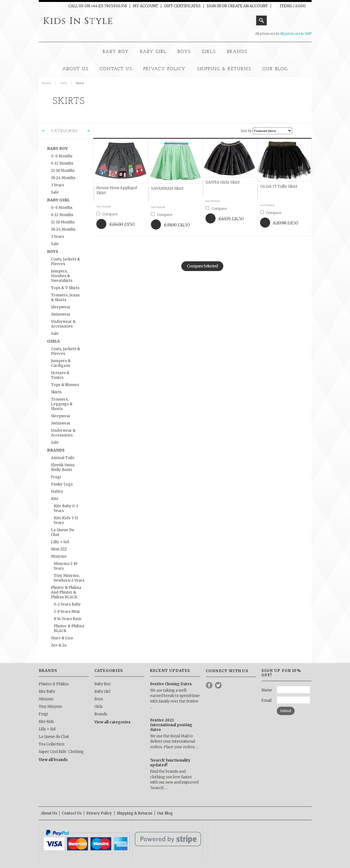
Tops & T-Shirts (65, 288)
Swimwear (61, 314)
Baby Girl (153, 52)
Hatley (57, 492)
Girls (209, 52)
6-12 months (62, 163)
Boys (184, 52)
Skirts (56, 392)
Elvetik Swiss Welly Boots (63, 467)
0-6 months (62, 156)
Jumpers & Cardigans (61, 363)
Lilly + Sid (60, 542)
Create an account (248, 6)
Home (47, 83)
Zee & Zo (59, 645)
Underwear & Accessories (63, 324)
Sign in (214, 6)
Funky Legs (62, 484)
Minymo (59, 556)
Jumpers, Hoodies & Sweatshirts (62, 276)
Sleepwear (61, 307)
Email (266, 700)
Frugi (56, 477)
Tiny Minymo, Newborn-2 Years (69, 578)
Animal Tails (63, 458)
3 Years (57, 185)
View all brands (53, 760)
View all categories (112, 722)
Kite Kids (46, 722)
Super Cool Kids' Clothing (61, 752)
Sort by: (247, 131)
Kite (55, 499)
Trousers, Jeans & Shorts (65, 298)
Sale (55, 192)
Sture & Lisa (62, 638)
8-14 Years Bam (68, 619)
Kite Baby (47, 692)
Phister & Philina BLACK (69, 628)
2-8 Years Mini (67, 612)
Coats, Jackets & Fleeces (65, 262)
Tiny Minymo (50, 707)
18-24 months (63, 178)
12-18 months (63, 171)
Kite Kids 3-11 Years (66, 520)
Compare (110, 214)
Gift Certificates (182, 6)
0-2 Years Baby (67, 604)
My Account (145, 6)
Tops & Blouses (65, 385)
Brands (237, 52)
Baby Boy (116, 52)
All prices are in (296, 34)
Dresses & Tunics (60, 375)
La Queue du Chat (63, 532)
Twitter (218, 685)
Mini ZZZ (59, 549)
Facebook (209, 685)
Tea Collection (52, 744)
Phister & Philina (54, 684)
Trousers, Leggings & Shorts (62, 404)
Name (267, 690)
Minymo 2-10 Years (66, 566)
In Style (78, 21)
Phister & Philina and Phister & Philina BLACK (66, 592)
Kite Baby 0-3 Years (66, 508)
